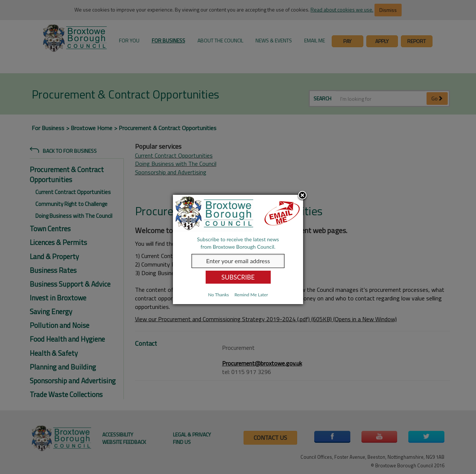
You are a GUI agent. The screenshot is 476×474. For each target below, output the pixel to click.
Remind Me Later (251, 295)
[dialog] (238, 249)
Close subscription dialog (302, 196)
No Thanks (218, 295)
